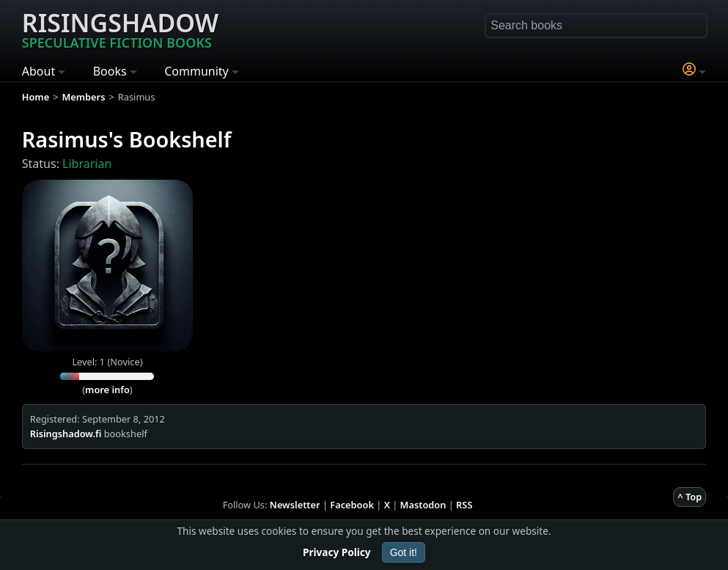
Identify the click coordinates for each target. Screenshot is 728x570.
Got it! (404, 552)
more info (107, 390)
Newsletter (295, 505)
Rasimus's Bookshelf (127, 139)
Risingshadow (120, 29)
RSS (464, 505)
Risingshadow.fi (66, 434)
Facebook (352, 505)
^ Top (690, 497)
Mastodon (423, 505)
